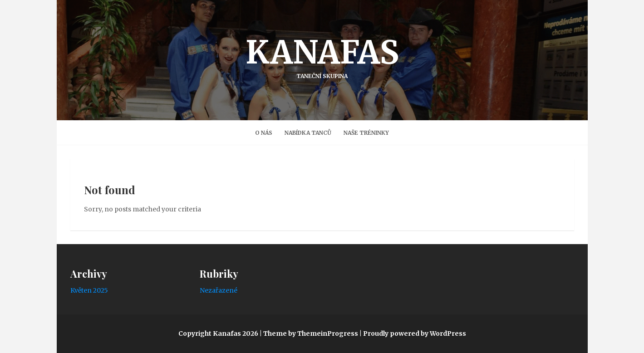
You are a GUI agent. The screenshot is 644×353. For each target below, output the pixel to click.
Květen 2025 (89, 290)
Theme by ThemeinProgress (311, 333)
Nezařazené (219, 290)
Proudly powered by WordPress (415, 333)
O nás (264, 133)
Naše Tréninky (366, 133)
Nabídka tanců (308, 133)
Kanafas (322, 56)
